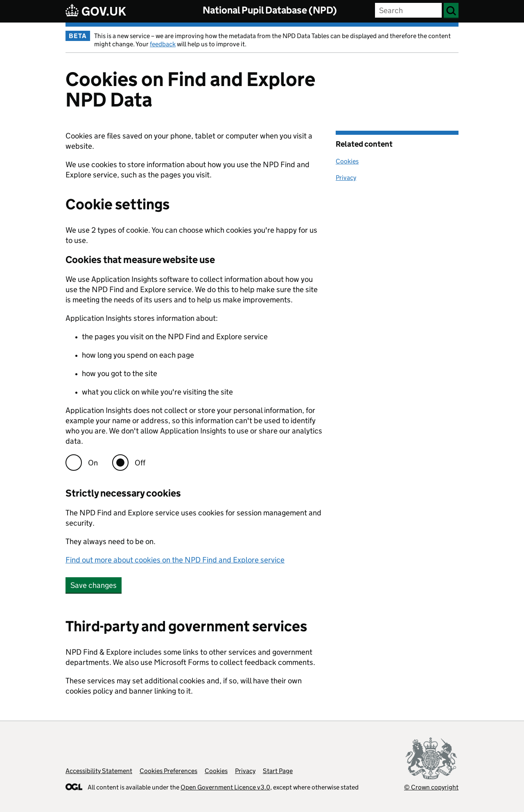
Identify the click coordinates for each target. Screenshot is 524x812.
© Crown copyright (431, 787)
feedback (163, 44)
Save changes (94, 585)
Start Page (278, 771)
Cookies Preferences (168, 771)
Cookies (347, 161)
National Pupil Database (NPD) (270, 10)
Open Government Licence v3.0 (225, 787)
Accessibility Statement (99, 771)
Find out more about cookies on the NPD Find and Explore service (175, 560)
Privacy (346, 178)
